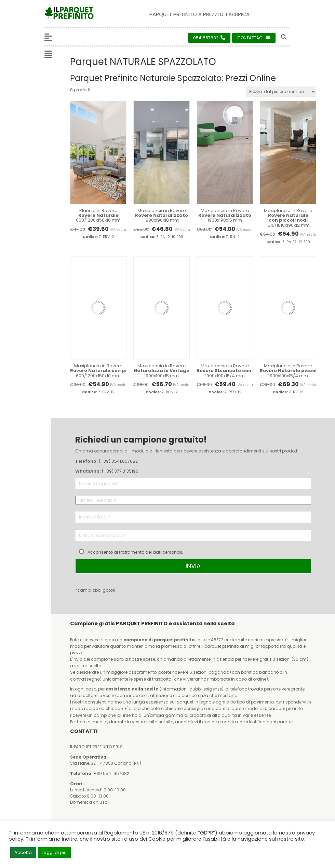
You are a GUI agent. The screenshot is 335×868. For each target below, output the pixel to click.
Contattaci (254, 38)
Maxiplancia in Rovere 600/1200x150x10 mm (98, 371)
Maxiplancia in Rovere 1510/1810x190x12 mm (288, 218)
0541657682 (209, 38)
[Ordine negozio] (281, 92)
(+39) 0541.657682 (118, 461)
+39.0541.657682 (111, 773)
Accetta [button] (23, 852)
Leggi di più (54, 852)
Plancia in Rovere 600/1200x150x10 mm (98, 215)
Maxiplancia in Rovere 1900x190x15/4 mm (225, 371)
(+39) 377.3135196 (120, 471)
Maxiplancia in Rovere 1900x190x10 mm (162, 215)
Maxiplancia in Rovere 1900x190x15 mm (225, 215)
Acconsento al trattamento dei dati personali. (135, 552)
